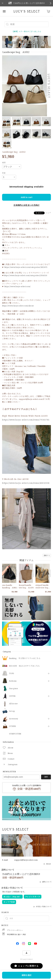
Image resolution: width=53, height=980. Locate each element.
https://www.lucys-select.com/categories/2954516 (25, 275)
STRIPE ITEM (15, 734)
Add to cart (26, 197)
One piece (14, 689)
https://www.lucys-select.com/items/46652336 (26, 483)
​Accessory (14, 719)
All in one (13, 704)
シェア (48, 213)
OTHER (12, 726)
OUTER (12, 696)
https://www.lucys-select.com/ (17, 286)
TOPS (12, 673)
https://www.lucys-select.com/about (18, 306)
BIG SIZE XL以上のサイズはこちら (24, 666)
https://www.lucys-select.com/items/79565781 (26, 420)
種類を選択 (27, 975)
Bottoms (13, 681)
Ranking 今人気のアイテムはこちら (25, 658)
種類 (4, 163)
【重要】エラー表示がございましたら (26, 31)
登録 (46, 777)
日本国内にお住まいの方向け (27, 205)
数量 (4, 173)
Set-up (12, 711)
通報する (47, 555)
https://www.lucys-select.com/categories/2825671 (26, 267)
